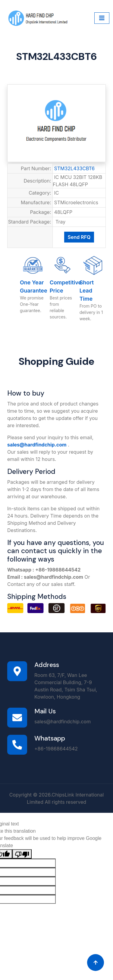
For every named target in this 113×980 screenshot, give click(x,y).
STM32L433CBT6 (75, 168)
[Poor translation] (22, 854)
